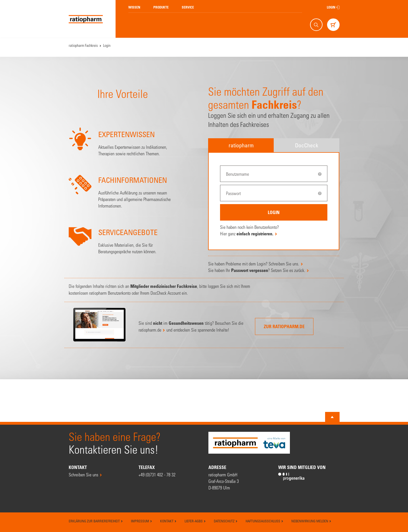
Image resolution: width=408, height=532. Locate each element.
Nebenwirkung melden (311, 521)
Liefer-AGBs (195, 521)
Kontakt (168, 521)
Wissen (134, 7)
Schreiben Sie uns (83, 475)
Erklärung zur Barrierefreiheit (96, 521)
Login (333, 7)
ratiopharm (241, 145)
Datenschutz (226, 521)
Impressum (142, 521)
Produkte (161, 7)
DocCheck (307, 145)
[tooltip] (320, 174)
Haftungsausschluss (264, 521)
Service (188, 7)
